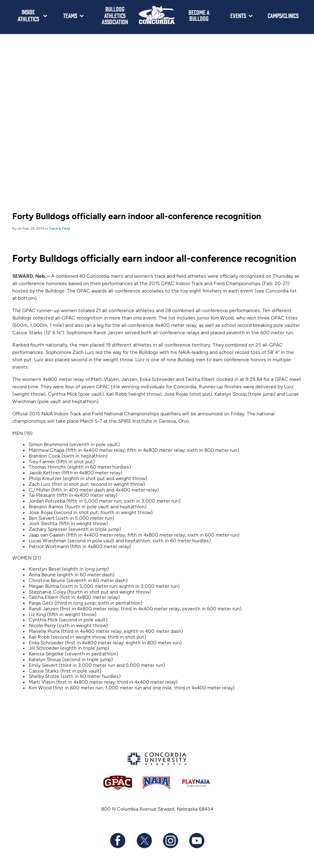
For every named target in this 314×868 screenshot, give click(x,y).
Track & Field (59, 228)
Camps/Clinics (283, 15)
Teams (70, 15)
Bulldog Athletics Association (115, 15)
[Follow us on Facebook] (118, 840)
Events (238, 15)
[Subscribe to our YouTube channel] (196, 840)
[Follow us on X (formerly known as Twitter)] (144, 840)
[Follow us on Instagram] (170, 840)
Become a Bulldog (199, 15)
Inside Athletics (28, 15)
